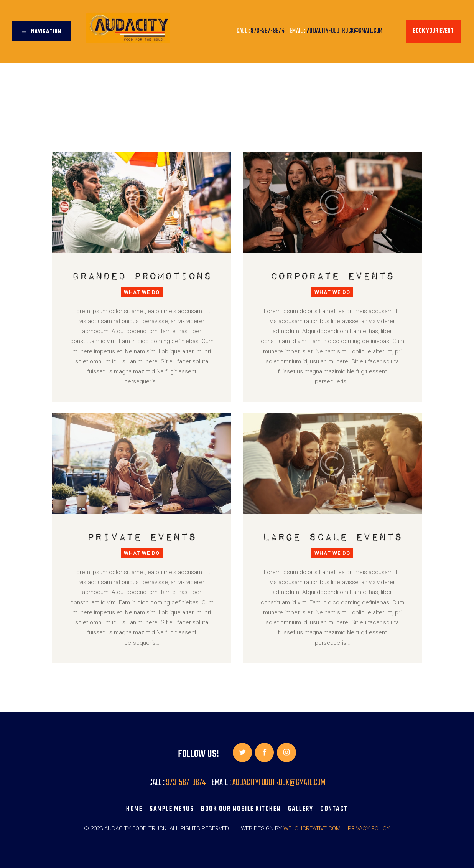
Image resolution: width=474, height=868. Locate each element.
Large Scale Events (332, 536)
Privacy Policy (369, 828)
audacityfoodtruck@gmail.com (345, 31)
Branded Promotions (142, 275)
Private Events (142, 536)
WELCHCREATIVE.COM (312, 828)
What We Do (142, 292)
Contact (334, 809)
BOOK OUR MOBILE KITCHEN (241, 809)
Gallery (301, 809)
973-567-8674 (268, 31)
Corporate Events (332, 275)
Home (134, 809)
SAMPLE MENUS (172, 809)
